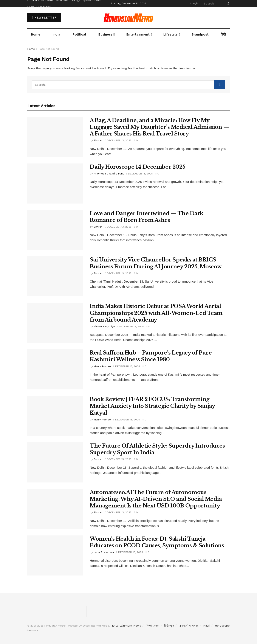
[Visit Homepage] (128, 18)
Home (36, 34)
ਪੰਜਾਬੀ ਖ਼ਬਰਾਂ (153, 626)
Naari (31, 7)
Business (105, 34)
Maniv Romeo (102, 366)
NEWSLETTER (44, 18)
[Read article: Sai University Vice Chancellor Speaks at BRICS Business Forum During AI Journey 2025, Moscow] (55, 276)
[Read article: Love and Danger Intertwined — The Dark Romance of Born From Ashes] (55, 230)
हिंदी (223, 34)
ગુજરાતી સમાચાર (189, 626)
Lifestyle (170, 34)
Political (79, 34)
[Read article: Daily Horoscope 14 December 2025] (55, 184)
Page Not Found (49, 49)
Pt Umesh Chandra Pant (109, 174)
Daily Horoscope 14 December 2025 (138, 167)
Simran (98, 140)
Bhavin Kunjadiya (104, 327)
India (56, 34)
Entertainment (138, 34)
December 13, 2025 (118, 140)
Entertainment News (126, 626)
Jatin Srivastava (104, 552)
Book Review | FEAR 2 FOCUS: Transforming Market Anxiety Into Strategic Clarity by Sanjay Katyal (152, 406)
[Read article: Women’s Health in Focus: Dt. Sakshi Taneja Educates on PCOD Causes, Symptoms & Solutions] (55, 555)
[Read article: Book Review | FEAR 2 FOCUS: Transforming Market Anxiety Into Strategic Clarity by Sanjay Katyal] (55, 416)
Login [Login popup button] (194, 3)
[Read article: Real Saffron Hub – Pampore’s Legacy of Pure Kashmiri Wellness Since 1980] (55, 369)
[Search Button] (228, 3)
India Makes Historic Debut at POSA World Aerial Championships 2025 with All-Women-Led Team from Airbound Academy (156, 313)
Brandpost (200, 34)
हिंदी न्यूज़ (169, 626)
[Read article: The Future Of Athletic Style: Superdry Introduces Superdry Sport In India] (55, 462)
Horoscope (44, 7)
